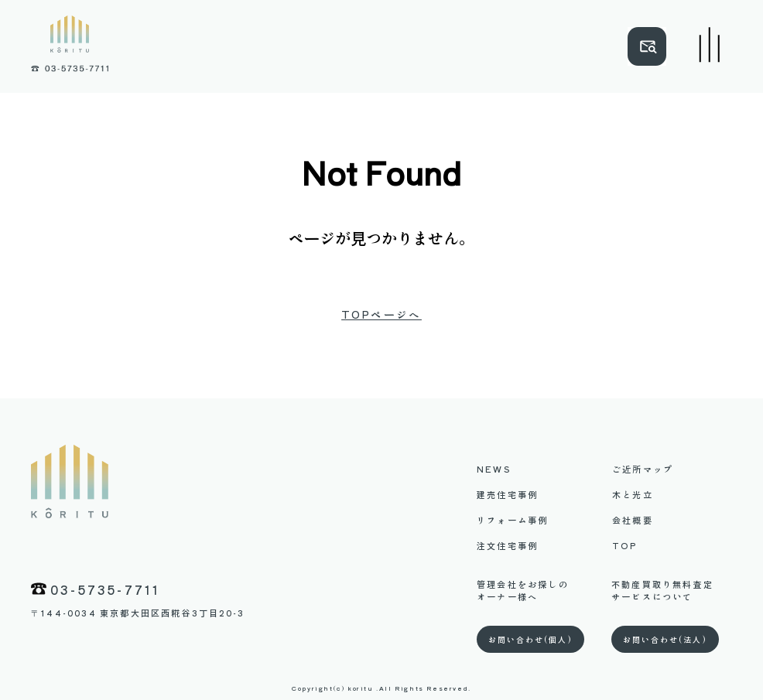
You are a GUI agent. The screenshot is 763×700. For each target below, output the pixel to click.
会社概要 (633, 520)
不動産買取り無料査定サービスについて (662, 590)
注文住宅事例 (507, 545)
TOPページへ (381, 315)
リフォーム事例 (512, 520)
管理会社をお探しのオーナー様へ (523, 590)
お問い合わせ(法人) (665, 639)
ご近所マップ (643, 469)
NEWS (494, 469)
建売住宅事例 (507, 494)
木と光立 (633, 494)
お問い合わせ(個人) (530, 639)
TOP (625, 545)
